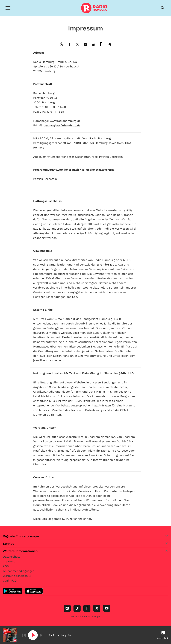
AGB (6, 566)
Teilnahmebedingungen (19, 571)
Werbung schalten (16, 576)
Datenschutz (12, 557)
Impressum (11, 561)
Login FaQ (10, 581)
